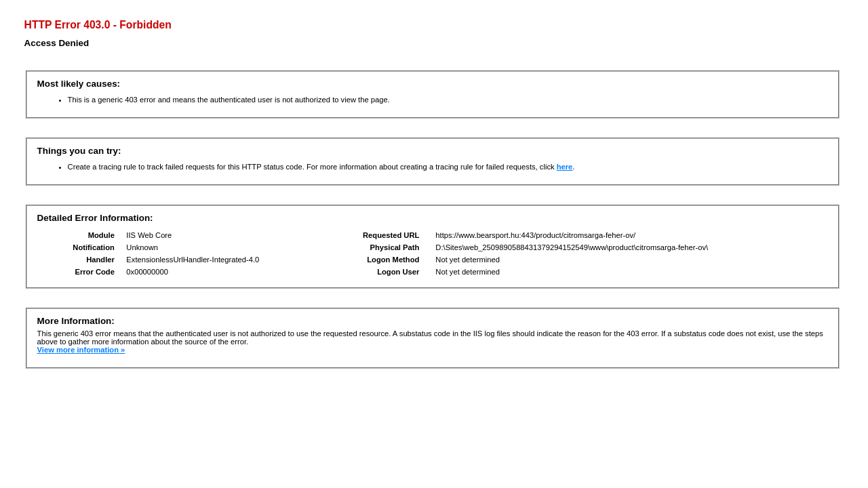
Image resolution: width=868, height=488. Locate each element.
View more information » (81, 350)
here (565, 167)
